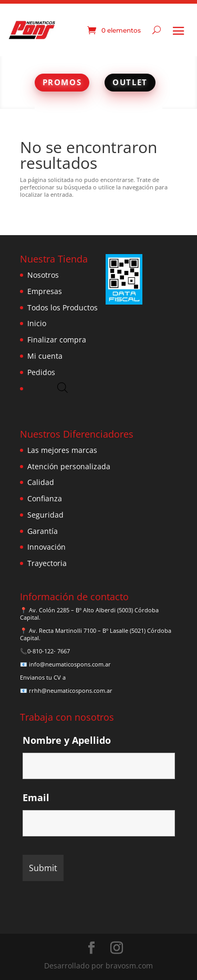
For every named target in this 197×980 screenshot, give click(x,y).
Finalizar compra (57, 340)
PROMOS (62, 82)
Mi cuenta (45, 356)
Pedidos (41, 372)
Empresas (45, 291)
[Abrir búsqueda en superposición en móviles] (63, 387)
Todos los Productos (63, 307)
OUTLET (130, 82)
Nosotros (43, 275)
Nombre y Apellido (67, 740)
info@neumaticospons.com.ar (70, 664)
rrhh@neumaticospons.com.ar (71, 690)
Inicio (37, 323)
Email (36, 797)
